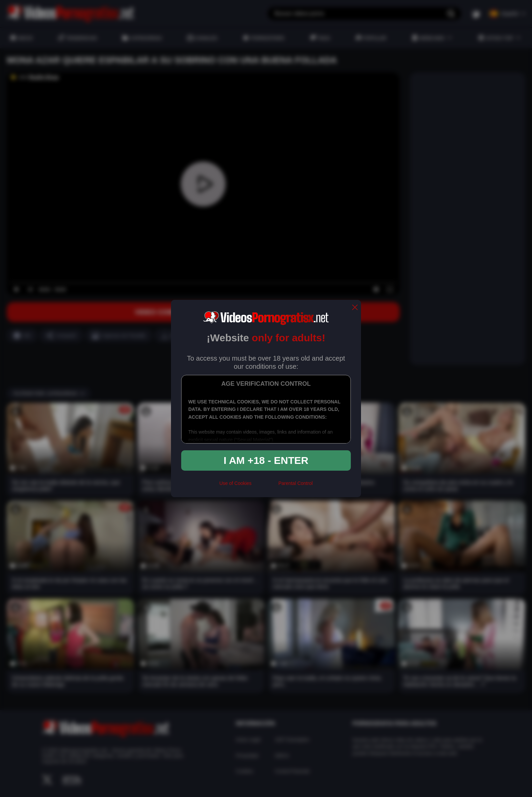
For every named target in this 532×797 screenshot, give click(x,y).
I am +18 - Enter (266, 460)
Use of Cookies (235, 483)
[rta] (265, 486)
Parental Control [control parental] (295, 483)
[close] (355, 308)
